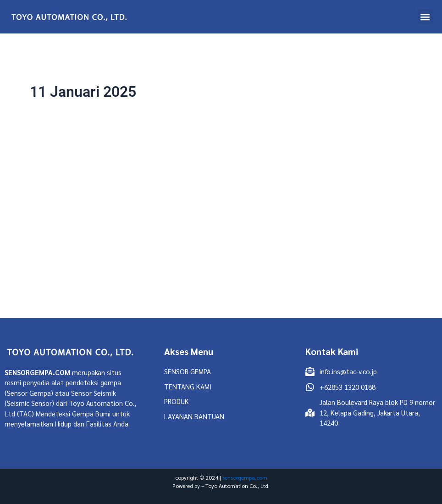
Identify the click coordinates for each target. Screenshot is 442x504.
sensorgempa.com (245, 477)
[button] (425, 17)
